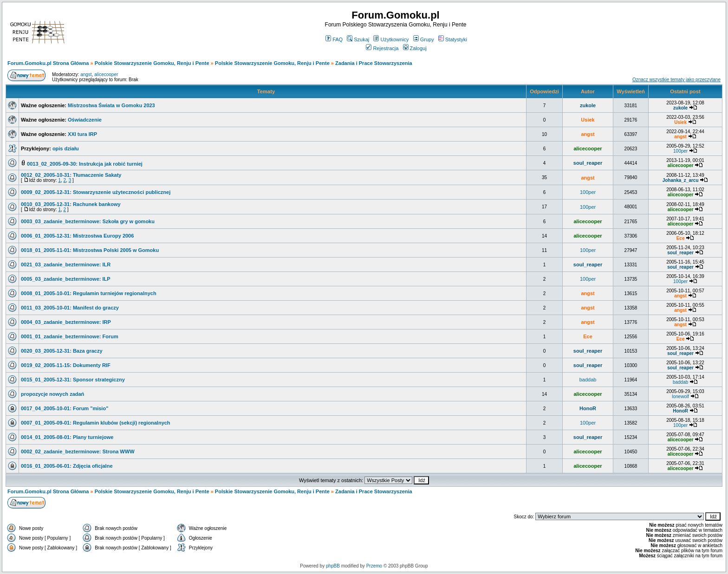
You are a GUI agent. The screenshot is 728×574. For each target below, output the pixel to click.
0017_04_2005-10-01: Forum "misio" (65, 408)
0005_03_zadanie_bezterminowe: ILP (66, 279)
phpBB (333, 566)
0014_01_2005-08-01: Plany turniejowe (67, 437)
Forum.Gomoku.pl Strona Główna (48, 63)
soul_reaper (588, 163)
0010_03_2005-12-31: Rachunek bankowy (71, 204)
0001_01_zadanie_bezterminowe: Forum (70, 336)
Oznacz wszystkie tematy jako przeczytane (676, 80)
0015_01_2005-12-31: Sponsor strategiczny (73, 380)
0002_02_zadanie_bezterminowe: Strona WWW (78, 451)
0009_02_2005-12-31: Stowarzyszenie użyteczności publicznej (96, 192)
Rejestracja (382, 48)
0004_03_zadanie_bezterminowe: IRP (66, 322)
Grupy (424, 39)
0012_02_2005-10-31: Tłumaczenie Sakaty (71, 175)
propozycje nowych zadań (52, 394)
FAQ (334, 39)
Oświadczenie (85, 120)
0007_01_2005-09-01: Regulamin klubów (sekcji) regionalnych (96, 423)
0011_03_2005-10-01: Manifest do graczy (70, 308)
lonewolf (680, 397)
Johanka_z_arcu (681, 180)
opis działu (66, 148)
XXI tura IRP (82, 134)
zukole (588, 105)
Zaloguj (415, 48)
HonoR (588, 408)
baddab (588, 380)
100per (680, 151)
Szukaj (358, 39)
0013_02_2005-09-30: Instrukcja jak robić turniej (85, 164)
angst (86, 74)
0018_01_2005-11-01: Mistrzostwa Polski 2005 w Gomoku (90, 250)
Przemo (374, 566)
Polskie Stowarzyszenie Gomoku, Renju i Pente (152, 63)
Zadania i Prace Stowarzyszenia (374, 63)
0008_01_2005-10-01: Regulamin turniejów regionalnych (89, 293)
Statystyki (453, 39)
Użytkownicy (391, 39)
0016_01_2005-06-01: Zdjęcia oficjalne (67, 466)
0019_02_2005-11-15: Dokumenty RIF (66, 365)
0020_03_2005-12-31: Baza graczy (62, 351)
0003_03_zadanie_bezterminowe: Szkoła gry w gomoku (88, 221)
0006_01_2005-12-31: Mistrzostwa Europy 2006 (77, 236)
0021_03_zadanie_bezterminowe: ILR (66, 264)
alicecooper (106, 74)
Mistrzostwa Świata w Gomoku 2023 (111, 105)
